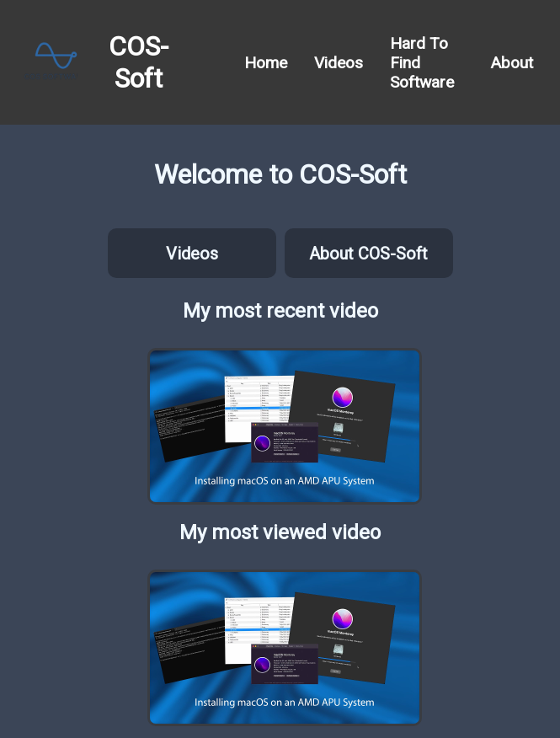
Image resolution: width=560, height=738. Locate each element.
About (512, 63)
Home (266, 63)
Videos (339, 63)
